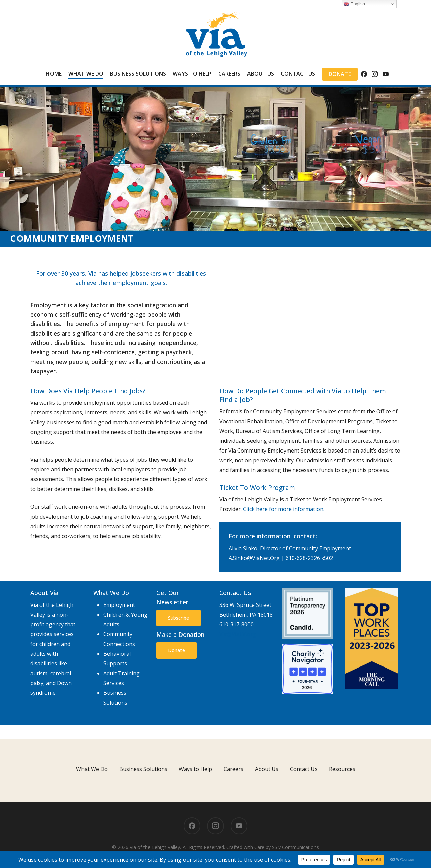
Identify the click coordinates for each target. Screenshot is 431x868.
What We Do (92, 769)
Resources (342, 769)
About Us (267, 769)
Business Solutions (143, 769)
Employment (119, 605)
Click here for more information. (284, 509)
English (354, 4)
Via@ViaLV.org (238, 634)
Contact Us (304, 769)
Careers (234, 769)
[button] (178, 618)
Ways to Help (195, 769)
